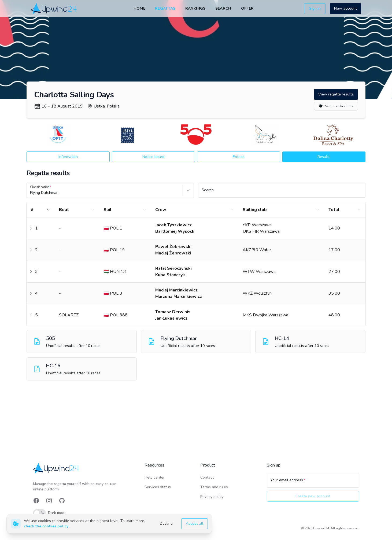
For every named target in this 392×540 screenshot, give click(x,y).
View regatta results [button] (336, 94)
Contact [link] (207, 477)
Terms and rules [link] (214, 487)
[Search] (282, 193)
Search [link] (223, 8)
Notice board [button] (153, 157)
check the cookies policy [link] (46, 526)
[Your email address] (313, 483)
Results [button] (324, 157)
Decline (166, 524)
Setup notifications (336, 106)
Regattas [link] (165, 8)
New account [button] (345, 8)
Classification (40, 187)
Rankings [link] (195, 8)
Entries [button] (239, 157)
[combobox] (31, 193)
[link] (54, 8)
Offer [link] (247, 8)
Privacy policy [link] (212, 497)
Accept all (195, 524)
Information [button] (68, 157)
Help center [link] (155, 477)
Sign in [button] (315, 8)
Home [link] (139, 8)
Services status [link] (158, 487)
